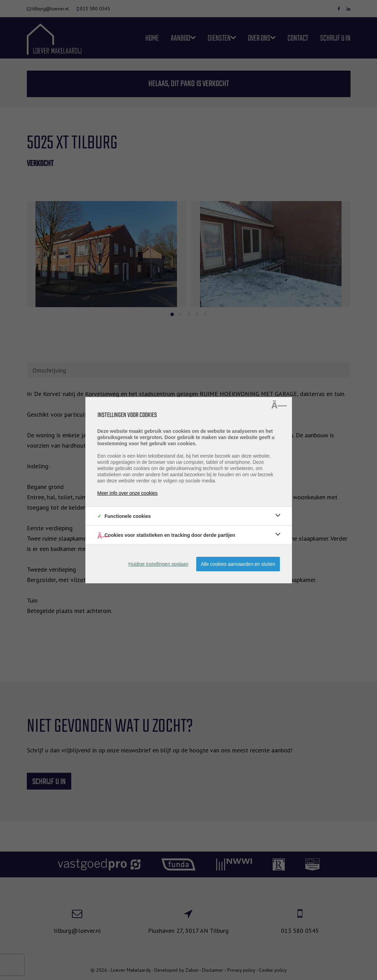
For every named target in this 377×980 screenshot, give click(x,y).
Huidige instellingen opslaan (158, 564)
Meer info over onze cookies (128, 493)
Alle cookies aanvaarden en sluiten (238, 564)
